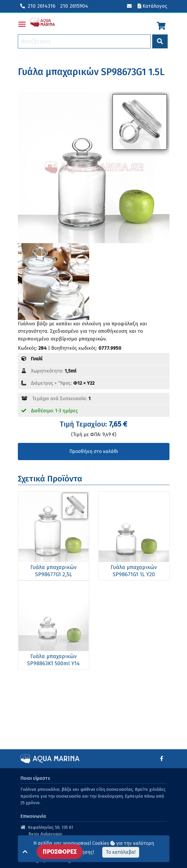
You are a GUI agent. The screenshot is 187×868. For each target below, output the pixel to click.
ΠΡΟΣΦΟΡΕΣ (60, 852)
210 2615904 (74, 6)
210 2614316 (38, 6)
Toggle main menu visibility (22, 23)
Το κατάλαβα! (121, 852)
